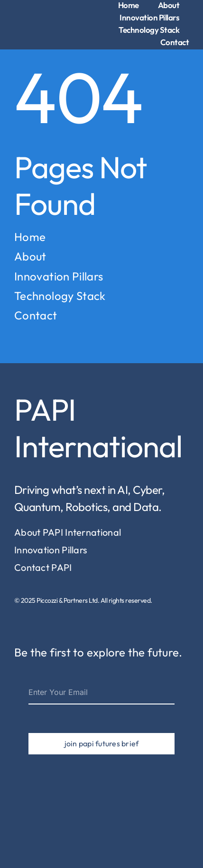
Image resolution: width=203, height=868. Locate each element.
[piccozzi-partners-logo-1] (31, 12)
